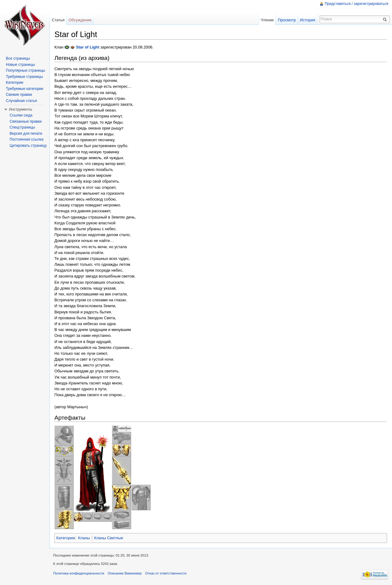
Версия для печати (26, 134)
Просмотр (287, 20)
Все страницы (18, 58)
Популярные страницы (26, 70)
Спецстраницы (22, 127)
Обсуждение (80, 20)
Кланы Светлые (109, 538)
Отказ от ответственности (166, 573)
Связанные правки (26, 121)
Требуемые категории (25, 89)
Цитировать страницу (28, 146)
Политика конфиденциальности (79, 573)
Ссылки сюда (21, 115)
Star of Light (88, 47)
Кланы (84, 538)
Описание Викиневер (125, 573)
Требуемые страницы (24, 77)
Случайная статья (21, 101)
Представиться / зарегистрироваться (356, 4)
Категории (66, 538)
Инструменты (21, 109)
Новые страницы (20, 65)
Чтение (267, 20)
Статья (58, 20)
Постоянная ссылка (26, 139)
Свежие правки (19, 95)
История (308, 20)
